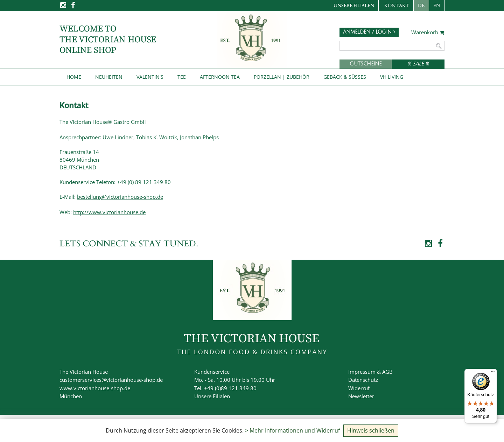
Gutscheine (366, 64)
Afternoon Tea (220, 77)
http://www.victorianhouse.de (109, 212)
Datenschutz (363, 380)
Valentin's (150, 77)
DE (421, 6)
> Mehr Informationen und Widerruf (292, 430)
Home (74, 77)
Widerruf (359, 388)
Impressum (362, 372)
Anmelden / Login (369, 32)
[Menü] (493, 373)
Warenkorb (428, 33)
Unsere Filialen (354, 6)
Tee (182, 77)
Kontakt (397, 6)
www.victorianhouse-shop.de (95, 388)
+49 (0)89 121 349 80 (230, 388)
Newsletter (361, 396)
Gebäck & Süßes (345, 77)
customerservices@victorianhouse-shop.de (111, 380)
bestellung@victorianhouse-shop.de (120, 197)
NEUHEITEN (109, 77)
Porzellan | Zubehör (282, 77)
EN (437, 6)
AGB (387, 372)
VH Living (392, 77)
